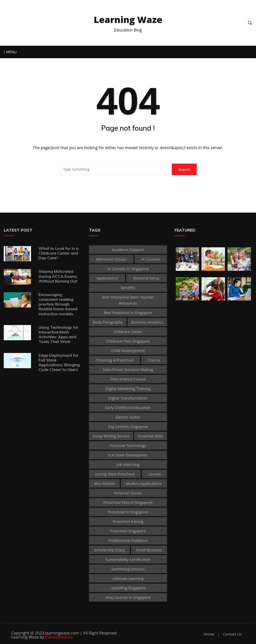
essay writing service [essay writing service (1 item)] (111, 436)
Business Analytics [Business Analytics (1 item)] (147, 322)
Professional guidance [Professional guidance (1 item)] (128, 540)
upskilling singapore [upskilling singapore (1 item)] (128, 588)
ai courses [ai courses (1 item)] (151, 259)
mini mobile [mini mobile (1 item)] (104, 483)
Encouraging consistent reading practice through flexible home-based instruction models (58, 304)
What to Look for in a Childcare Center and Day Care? (58, 253)
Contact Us (232, 634)
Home (209, 634)
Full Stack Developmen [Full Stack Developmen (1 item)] (128, 455)
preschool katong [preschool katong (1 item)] (128, 521)
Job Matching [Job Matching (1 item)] (128, 464)
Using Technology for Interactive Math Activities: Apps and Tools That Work (58, 334)
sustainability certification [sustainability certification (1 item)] (128, 559)
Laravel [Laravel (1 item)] (154, 474)
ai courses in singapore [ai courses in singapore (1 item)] (128, 269)
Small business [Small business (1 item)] (149, 550)
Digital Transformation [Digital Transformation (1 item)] (128, 398)
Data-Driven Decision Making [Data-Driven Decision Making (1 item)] (128, 369)
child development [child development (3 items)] (128, 350)
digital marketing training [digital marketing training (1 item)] (128, 388)
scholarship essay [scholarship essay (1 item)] (109, 550)
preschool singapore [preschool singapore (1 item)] (128, 531)
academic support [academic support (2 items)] (128, 250)
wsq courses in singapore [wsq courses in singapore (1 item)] (128, 597)
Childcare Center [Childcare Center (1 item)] (128, 331)
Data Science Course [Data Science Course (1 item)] (128, 379)
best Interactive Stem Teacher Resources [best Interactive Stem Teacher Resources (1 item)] (128, 300)
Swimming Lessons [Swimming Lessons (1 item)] (128, 569)
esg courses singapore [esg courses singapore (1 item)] (128, 426)
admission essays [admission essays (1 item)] (111, 259)
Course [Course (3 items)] (154, 360)
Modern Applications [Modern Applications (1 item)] (144, 483)
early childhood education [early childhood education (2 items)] (128, 407)
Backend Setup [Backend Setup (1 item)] (146, 278)
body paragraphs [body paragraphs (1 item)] (108, 322)
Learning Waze (128, 20)
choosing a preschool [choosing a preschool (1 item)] (115, 360)
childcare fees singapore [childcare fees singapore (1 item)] (128, 341)
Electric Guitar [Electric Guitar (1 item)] (128, 417)
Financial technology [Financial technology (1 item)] (128, 445)
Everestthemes (59, 637)
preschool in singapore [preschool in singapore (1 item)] (128, 512)
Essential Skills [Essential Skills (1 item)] (150, 436)
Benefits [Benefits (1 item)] (128, 288)
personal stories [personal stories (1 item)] (128, 493)
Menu (10, 52)
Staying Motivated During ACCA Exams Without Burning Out (58, 276)
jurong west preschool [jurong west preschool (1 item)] (115, 474)
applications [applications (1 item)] (107, 278)
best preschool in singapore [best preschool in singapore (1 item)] (128, 313)
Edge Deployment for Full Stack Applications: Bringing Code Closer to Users (59, 362)
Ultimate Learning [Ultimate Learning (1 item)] (128, 578)
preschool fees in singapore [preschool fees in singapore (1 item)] (128, 502)
